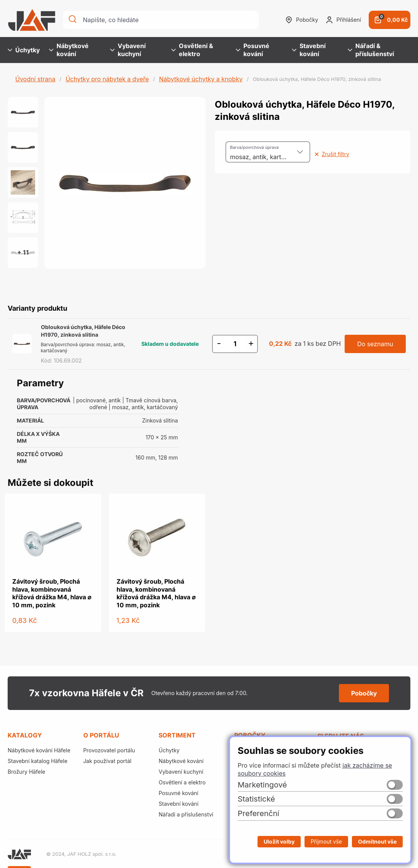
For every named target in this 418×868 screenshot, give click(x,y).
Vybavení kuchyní (128, 50)
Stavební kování (309, 50)
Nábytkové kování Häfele (39, 750)
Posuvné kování (253, 50)
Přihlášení (343, 20)
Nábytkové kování (69, 50)
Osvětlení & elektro (192, 50)
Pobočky (302, 20)
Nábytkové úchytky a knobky (201, 79)
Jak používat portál (107, 761)
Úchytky (24, 50)
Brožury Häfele (26, 772)
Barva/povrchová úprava (254, 147)
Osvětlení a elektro (182, 782)
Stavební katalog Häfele (37, 761)
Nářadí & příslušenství (371, 50)
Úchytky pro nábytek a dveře (107, 79)
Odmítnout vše (377, 841)
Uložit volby (279, 841)
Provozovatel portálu (109, 750)
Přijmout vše (326, 841)
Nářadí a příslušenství (186, 814)
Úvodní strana (35, 79)
